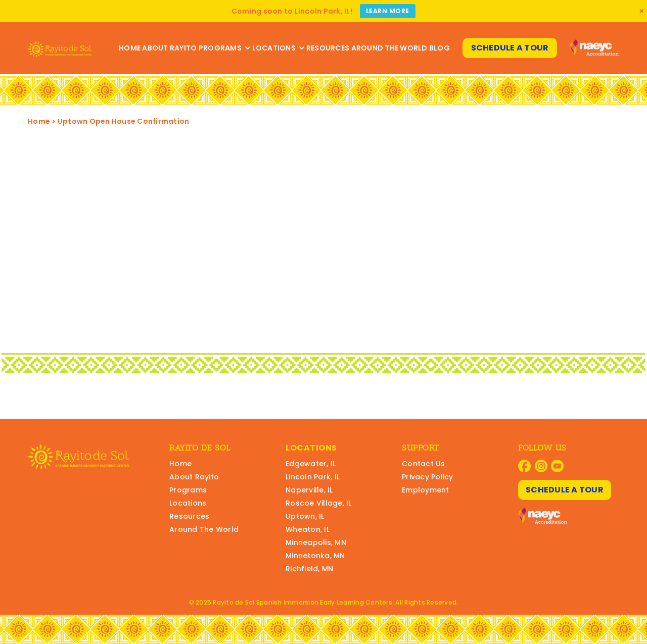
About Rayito (169, 48)
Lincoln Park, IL (313, 477)
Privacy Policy (428, 477)
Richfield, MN (309, 569)
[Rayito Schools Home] (60, 48)
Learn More (388, 11)
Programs (225, 48)
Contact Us (424, 464)
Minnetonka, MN (315, 556)
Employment (426, 490)
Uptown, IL (305, 516)
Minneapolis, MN (316, 542)
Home (130, 48)
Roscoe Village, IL (319, 503)
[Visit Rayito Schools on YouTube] (557, 466)
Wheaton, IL (308, 529)
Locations (279, 48)
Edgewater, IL (311, 464)
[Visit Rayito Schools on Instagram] (541, 466)
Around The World (389, 48)
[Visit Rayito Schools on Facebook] (524, 466)
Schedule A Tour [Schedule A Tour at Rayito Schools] (510, 48)
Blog (440, 48)
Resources (328, 48)
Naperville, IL (309, 490)
